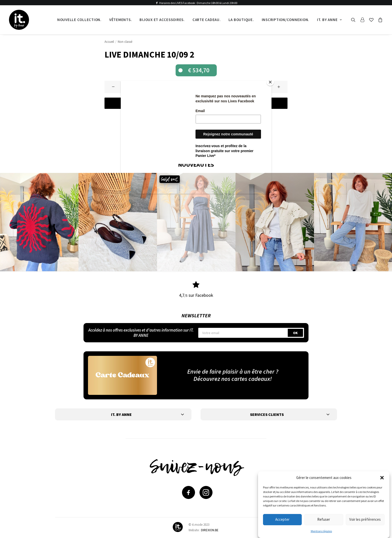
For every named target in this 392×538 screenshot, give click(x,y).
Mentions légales (321, 531)
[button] (382, 478)
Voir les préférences (365, 519)
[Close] (270, 82)
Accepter (282, 519)
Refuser (324, 519)
